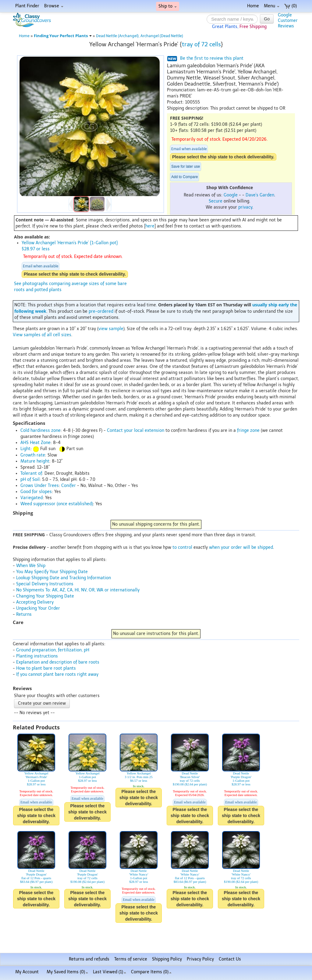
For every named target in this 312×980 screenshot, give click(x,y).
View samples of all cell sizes (42, 335)
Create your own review (42, 703)
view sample (111, 329)
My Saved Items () (67, 972)
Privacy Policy (200, 959)
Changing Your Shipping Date (45, 596)
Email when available (189, 149)
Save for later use (186, 167)
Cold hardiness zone (41, 430)
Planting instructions (37, 656)
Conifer (69, 486)
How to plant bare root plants (46, 668)
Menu (272, 6)
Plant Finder (27, 6)
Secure (216, 201)
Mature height (35, 461)
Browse (54, 6)
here (150, 226)
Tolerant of (31, 473)
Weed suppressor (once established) (57, 504)
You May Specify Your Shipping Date (52, 572)
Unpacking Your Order (38, 608)
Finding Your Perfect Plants (63, 36)
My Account (27, 972)
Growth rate (33, 455)
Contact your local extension (136, 430)
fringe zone (248, 430)
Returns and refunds (89, 959)
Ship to (168, 6)
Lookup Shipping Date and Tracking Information (64, 578)
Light (25, 449)
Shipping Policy (167, 959)
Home (253, 6)
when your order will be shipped (241, 547)
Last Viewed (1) (110, 972)
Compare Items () (151, 972)
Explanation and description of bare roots (58, 662)
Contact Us (230, 959)
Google (231, 195)
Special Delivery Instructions (45, 584)
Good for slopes (36, 492)
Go (267, 19)
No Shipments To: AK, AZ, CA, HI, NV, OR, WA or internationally (78, 590)
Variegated (32, 498)
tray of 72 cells (201, 44)
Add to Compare (184, 177)
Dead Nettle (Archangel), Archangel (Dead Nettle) (140, 36)
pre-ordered (101, 311)
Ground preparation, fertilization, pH (53, 650)
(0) (291, 6)
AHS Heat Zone (35, 443)
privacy (245, 207)
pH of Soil (30, 479)
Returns (24, 614)
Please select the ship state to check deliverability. (223, 157)
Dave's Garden (260, 195)
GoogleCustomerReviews (288, 21)
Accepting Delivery (35, 602)
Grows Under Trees (40, 486)
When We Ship (31, 566)
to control (182, 547)
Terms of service (131, 959)
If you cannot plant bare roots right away (57, 674)
